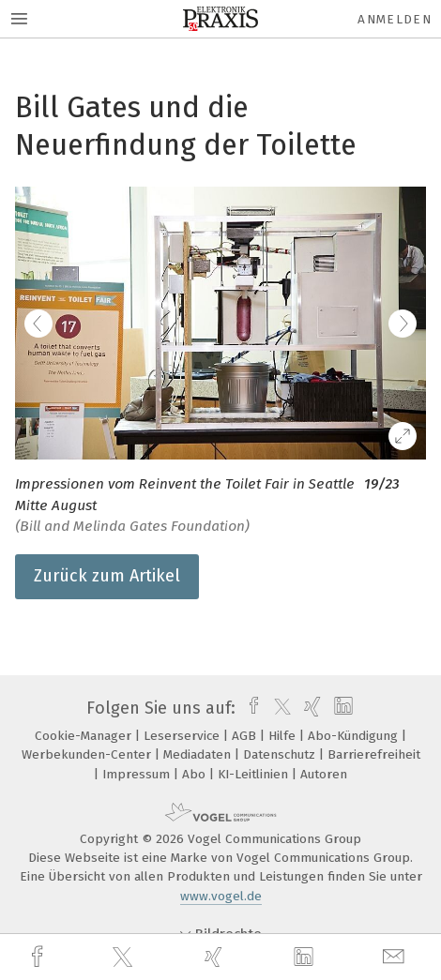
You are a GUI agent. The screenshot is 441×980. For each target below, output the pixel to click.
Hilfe (284, 736)
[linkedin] (306, 957)
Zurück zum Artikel (107, 576)
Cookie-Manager (85, 736)
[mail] (396, 957)
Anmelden (395, 19)
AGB (246, 736)
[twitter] (125, 957)
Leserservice (183, 736)
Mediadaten (199, 754)
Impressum (138, 774)
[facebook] (39, 957)
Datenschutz (281, 754)
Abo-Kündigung (355, 736)
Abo (196, 774)
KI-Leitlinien (255, 774)
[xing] (216, 957)
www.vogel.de (221, 896)
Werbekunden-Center (88, 754)
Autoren (324, 774)
